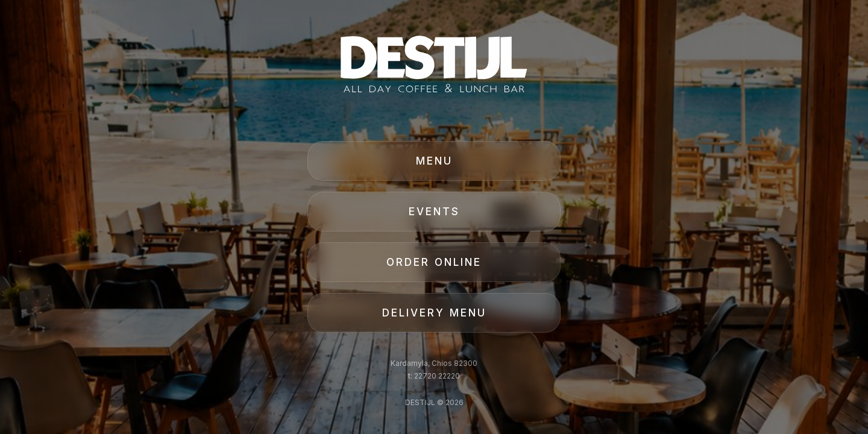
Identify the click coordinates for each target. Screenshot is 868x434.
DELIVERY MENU (434, 313)
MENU (434, 161)
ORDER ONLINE (434, 262)
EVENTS (434, 212)
